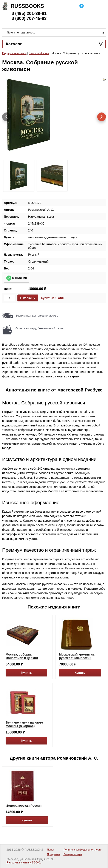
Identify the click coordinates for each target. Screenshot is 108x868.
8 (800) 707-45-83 (29, 18)
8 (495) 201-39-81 (29, 13)
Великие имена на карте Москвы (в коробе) (24, 724)
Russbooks (27, 6)
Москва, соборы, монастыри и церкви (22, 656)
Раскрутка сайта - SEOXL (24, 862)
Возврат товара (73, 854)
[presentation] (6, 117)
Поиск (50, 850)
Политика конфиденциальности (83, 850)
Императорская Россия (24, 806)
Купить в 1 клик (53, 298)
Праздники (53, 854)
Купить (27, 673)
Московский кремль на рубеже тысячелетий (77, 656)
